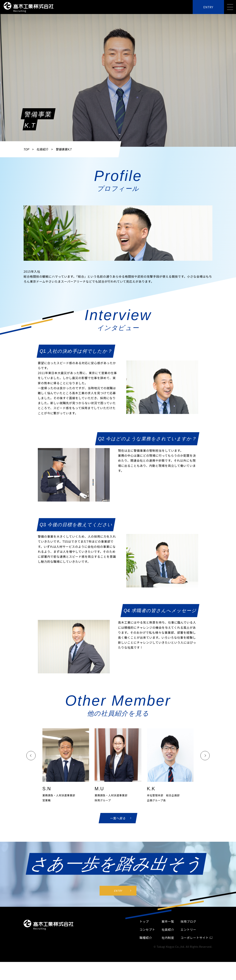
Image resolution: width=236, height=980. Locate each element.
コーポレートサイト (196, 968)
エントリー (188, 960)
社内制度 (168, 968)
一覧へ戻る (118, 819)
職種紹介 (146, 968)
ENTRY (208, 7)
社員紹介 (43, 149)
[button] (31, 756)
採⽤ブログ (188, 952)
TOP (26, 149)
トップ (144, 952)
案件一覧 (168, 952)
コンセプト (147, 960)
